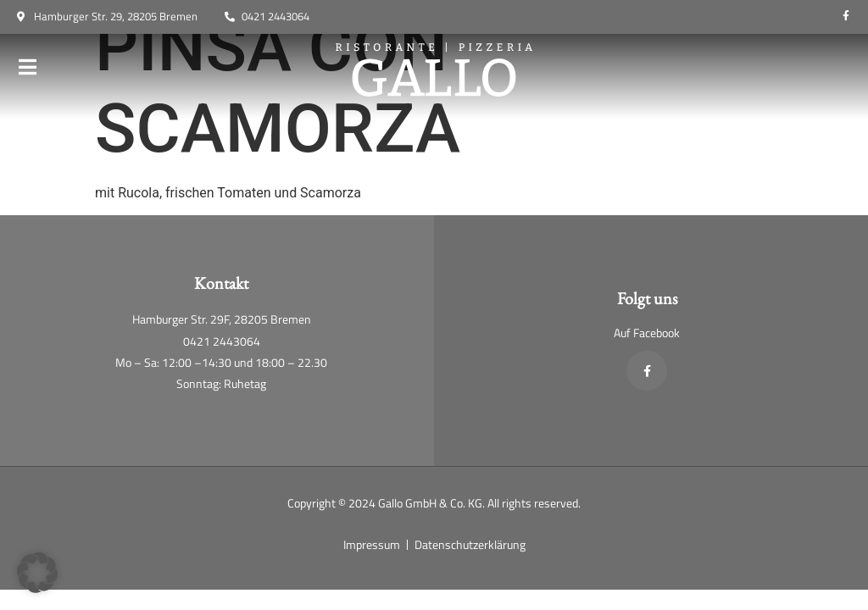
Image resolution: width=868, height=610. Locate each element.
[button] (37, 573)
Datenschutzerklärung (470, 544)
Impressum (372, 544)
